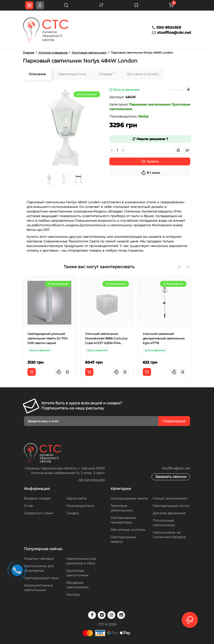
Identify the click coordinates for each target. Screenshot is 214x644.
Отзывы (107, 74)
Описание (37, 74)
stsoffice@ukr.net (172, 33)
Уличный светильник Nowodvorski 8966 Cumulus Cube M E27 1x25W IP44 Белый (106, 339)
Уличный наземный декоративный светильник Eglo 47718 (164, 338)
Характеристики (72, 74)
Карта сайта (76, 498)
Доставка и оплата (143, 74)
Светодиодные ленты (171, 506)
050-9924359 (166, 27)
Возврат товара (37, 498)
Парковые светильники (150, 104)
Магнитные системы (128, 530)
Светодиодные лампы (129, 498)
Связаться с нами (39, 513)
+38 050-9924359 (91, 480)
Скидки (73, 513)
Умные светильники (170, 498)
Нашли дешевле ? (150, 139)
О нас (29, 506)
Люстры (73, 595)
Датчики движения (169, 513)
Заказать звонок (171, 477)
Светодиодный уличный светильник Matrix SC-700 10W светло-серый (48, 338)
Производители (80, 506)
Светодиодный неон (41, 578)
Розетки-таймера (39, 559)
